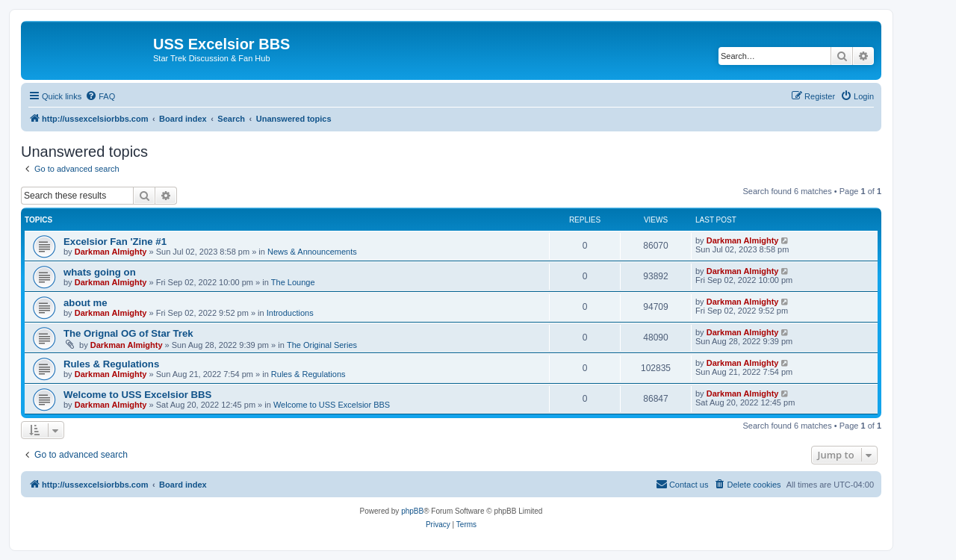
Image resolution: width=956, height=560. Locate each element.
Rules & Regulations (111, 364)
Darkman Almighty (111, 252)
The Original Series (322, 345)
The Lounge (293, 282)
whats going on (100, 272)
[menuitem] (100, 96)
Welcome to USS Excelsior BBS (137, 395)
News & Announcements (312, 252)
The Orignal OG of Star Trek (128, 333)
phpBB (412, 511)
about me (86, 303)
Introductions (290, 313)
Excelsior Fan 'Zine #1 (115, 242)
